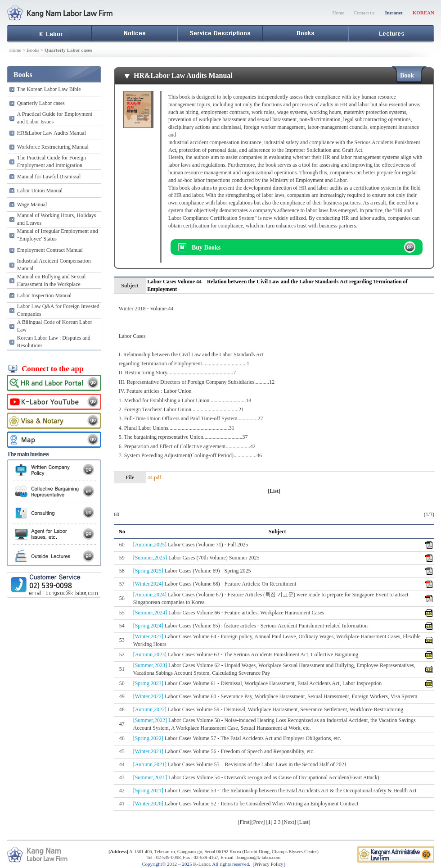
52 (122, 654)
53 (122, 640)
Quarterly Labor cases (41, 103)
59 (122, 558)
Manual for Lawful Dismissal (49, 177)
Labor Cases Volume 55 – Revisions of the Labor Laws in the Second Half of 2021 (240, 764)
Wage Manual (32, 205)
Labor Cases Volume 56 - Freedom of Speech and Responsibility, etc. (224, 751)
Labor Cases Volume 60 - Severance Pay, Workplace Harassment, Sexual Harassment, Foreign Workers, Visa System (275, 696)
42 (122, 791)
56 (122, 598)
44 (122, 764)
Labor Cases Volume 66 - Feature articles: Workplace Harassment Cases (229, 613)
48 (122, 709)
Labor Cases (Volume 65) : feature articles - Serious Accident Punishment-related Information (250, 626)
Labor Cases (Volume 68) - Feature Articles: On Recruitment (215, 584)
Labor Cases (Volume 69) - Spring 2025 (192, 571)
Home (339, 13)
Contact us (364, 13)
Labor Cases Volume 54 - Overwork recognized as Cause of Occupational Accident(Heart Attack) (256, 777)
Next (289, 822)
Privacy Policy (269, 864)
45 (122, 751)
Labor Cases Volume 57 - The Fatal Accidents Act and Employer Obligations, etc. (237, 738)
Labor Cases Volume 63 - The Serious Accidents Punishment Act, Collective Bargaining (246, 654)
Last (304, 822)
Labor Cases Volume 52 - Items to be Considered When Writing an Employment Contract (246, 804)
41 (122, 804)
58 (122, 571)
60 (122, 545)
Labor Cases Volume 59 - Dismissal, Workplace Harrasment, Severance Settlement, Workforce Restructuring (268, 709)
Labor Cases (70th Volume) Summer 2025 (196, 558)
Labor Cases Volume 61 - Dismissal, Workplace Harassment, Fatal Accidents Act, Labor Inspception (258, 683)
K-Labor (201, 864)
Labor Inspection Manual (44, 295)
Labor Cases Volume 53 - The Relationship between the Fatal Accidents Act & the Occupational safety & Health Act (275, 791)
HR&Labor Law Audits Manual (52, 133)
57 (122, 584)
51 (122, 669)
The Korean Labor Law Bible (49, 89)
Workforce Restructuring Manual (53, 147)
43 (122, 777)
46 (122, 738)
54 (122, 626)
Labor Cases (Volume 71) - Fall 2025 (191, 545)
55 (122, 613)
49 (122, 696)
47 (122, 724)
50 (122, 683)
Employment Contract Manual (50, 250)
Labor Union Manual (40, 191)
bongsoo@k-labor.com (259, 857)
